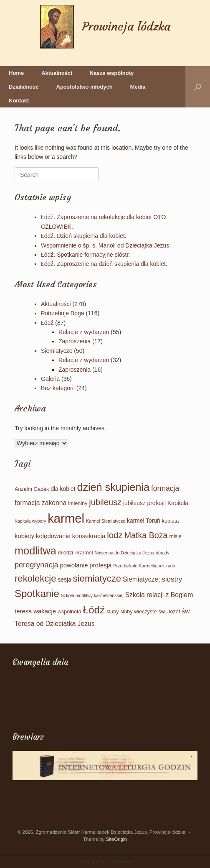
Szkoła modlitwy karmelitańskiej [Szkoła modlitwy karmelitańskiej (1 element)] (92, 595)
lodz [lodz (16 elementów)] (115, 535)
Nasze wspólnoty (112, 73)
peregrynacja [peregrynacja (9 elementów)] (37, 565)
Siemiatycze (57, 351)
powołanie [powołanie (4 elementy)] (74, 565)
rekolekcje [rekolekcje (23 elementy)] (35, 578)
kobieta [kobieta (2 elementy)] (171, 521)
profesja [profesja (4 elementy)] (100, 565)
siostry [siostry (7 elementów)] (172, 579)
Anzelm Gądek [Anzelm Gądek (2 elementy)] (32, 489)
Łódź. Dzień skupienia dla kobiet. (84, 236)
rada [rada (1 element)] (171, 566)
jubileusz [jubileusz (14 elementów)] (105, 502)
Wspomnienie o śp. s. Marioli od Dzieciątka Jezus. (106, 245)
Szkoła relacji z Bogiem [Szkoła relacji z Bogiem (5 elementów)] (159, 595)
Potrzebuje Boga (63, 313)
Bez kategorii (58, 388)
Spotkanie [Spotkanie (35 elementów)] (37, 594)
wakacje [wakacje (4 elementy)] (45, 611)
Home (16, 73)
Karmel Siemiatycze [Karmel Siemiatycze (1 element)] (106, 521)
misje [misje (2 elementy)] (175, 536)
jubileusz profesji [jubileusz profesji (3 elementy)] (144, 503)
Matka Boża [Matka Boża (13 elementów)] (146, 535)
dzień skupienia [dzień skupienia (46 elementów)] (113, 487)
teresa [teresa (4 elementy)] (23, 611)
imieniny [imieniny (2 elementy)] (78, 503)
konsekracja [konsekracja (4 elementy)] (89, 536)
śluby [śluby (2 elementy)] (113, 612)
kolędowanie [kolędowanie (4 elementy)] (53, 536)
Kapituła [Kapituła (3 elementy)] (178, 503)
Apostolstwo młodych (85, 87)
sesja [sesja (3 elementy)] (64, 580)
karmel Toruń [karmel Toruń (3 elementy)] (144, 521)
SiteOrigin (116, 839)
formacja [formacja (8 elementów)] (165, 488)
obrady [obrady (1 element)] (163, 553)
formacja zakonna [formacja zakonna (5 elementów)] (40, 503)
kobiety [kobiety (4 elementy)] (24, 536)
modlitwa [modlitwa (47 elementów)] (35, 551)
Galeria (50, 379)
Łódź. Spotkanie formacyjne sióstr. (85, 255)
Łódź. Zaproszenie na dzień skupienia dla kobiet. (104, 264)
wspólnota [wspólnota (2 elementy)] (70, 612)
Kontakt (19, 101)
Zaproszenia (75, 341)
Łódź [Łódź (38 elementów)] (94, 610)
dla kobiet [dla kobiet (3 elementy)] (63, 489)
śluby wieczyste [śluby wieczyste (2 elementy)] (138, 612)
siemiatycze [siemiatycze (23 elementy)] (97, 578)
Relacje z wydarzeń (84, 332)
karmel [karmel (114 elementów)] (66, 518)
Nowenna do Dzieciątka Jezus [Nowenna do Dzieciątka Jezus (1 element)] (124, 553)
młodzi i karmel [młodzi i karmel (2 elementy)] (76, 553)
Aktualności (57, 73)
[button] (198, 87)
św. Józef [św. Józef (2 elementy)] (169, 612)
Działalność (24, 87)
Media (138, 87)
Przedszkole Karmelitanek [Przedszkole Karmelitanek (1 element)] (139, 566)
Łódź (47, 323)
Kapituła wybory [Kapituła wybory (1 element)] (30, 521)
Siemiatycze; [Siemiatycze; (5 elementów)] (141, 579)
